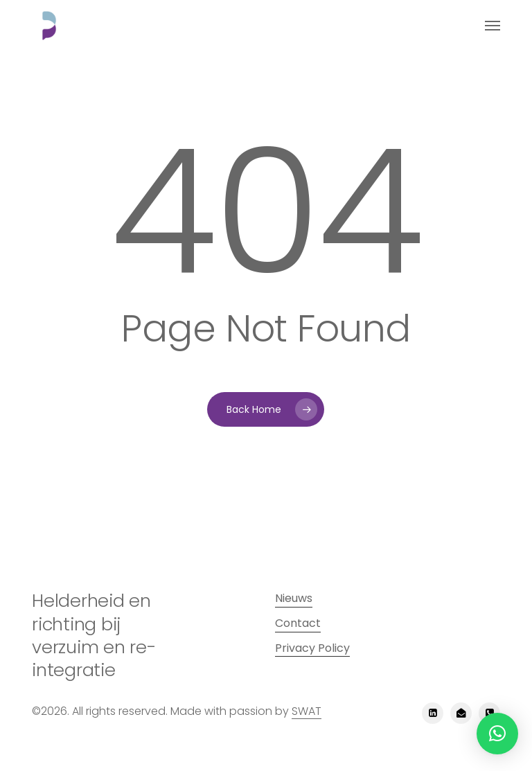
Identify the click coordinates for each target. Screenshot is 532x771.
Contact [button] (298, 623)
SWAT (307, 711)
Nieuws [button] (294, 598)
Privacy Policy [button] (312, 648)
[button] (493, 26)
